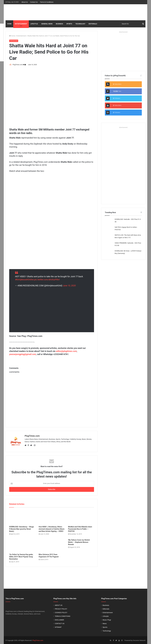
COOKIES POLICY (61, 612)
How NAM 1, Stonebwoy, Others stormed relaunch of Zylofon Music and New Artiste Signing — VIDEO (52, 528)
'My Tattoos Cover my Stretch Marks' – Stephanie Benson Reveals (79, 541)
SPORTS (69, 24)
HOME (9, 24)
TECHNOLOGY (80, 24)
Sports (105, 626)
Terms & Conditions (47, 2)
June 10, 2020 (69, 286)
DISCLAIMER (59, 619)
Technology (107, 630)
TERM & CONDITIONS (62, 615)
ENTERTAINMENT (21, 24)
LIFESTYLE (34, 24)
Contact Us (34, 2)
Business (106, 604)
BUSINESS (60, 24)
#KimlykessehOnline (24, 280)
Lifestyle (106, 615)
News (105, 623)
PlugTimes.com (18, 65)
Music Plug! (107, 619)
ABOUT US (59, 604)
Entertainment (21, 36)
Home (12, 36)
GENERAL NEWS (47, 24)
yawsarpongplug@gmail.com (23, 354)
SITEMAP (58, 626)
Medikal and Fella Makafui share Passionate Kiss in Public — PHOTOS (80, 528)
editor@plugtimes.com (66, 351)
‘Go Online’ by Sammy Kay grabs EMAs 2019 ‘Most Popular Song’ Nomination (21, 556)
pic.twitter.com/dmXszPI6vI (47, 280)
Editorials (106, 608)
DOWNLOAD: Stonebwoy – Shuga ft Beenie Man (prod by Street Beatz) (21, 528)
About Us (25, 2)
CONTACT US (60, 623)
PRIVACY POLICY (61, 608)
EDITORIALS (93, 24)
